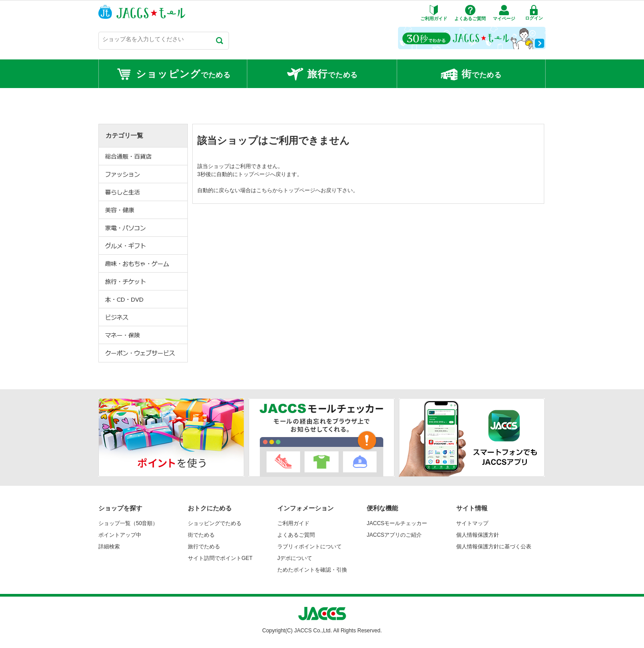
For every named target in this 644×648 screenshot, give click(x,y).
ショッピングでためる (215, 523)
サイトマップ (472, 523)
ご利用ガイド (293, 523)
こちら (264, 190)
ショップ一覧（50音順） (128, 523)
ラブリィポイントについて (309, 547)
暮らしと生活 (144, 192)
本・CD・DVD (144, 299)
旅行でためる (204, 547)
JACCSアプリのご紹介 (394, 535)
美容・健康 (144, 210)
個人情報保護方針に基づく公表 (494, 547)
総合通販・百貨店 (144, 156)
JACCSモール (142, 12)
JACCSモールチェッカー (397, 523)
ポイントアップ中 (120, 535)
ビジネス (144, 317)
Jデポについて (295, 558)
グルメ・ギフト (144, 246)
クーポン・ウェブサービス (144, 353)
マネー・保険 (144, 335)
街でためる (201, 535)
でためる (173, 74)
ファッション (144, 174)
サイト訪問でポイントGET (220, 558)
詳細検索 (109, 547)
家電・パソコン (144, 228)
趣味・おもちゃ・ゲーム (144, 264)
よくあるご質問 (296, 535)
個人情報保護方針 (478, 535)
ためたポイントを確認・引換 (312, 570)
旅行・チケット (144, 282)
